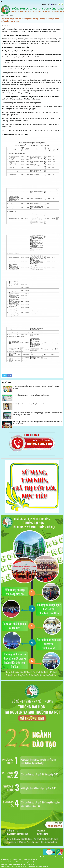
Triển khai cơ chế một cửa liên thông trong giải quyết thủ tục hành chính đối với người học (38, 414)
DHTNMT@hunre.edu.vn (28, 864)
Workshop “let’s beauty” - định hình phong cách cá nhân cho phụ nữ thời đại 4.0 (38, 423)
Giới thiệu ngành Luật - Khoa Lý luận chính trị (28, 395)
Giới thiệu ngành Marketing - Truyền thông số (29, 404)
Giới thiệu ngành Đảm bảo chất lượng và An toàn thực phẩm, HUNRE (36, 386)
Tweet (5, 375)
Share (10, 375)
